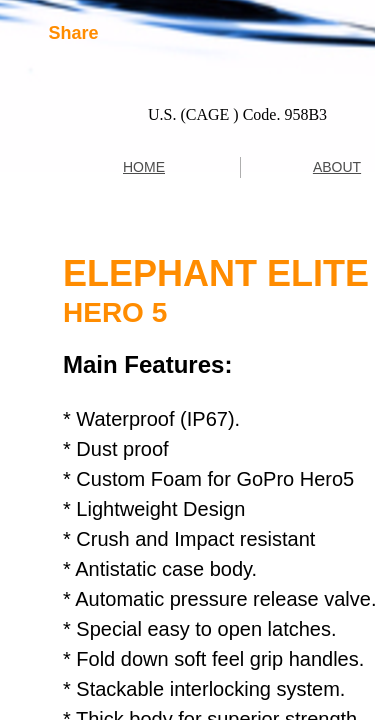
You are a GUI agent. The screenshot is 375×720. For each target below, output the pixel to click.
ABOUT (337, 167)
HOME (144, 167)
